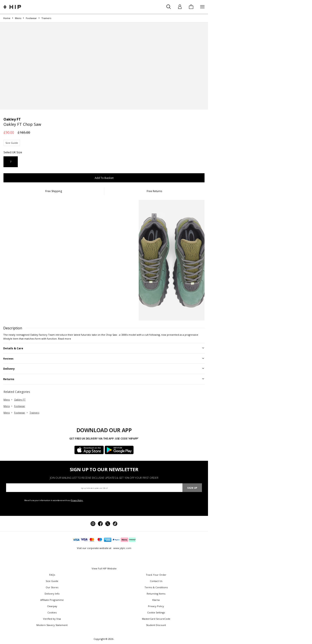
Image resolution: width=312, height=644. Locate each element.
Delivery (9, 369)
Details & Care (13, 348)
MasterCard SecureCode (156, 619)
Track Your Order (156, 575)
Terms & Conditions (156, 587)
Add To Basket (104, 178)
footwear (20, 406)
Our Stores (52, 587)
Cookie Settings (156, 612)
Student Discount (156, 625)
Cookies (52, 612)
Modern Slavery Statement (52, 625)
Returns (9, 379)
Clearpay (52, 606)
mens (7, 400)
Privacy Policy (156, 606)
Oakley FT (20, 400)
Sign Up (192, 488)
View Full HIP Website (104, 568)
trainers (34, 413)
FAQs (52, 575)
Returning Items (156, 594)
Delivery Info (52, 594)
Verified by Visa (52, 619)
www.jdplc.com (122, 548)
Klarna (156, 600)
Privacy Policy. (77, 500)
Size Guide (12, 143)
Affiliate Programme (52, 600)
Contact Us (156, 581)
